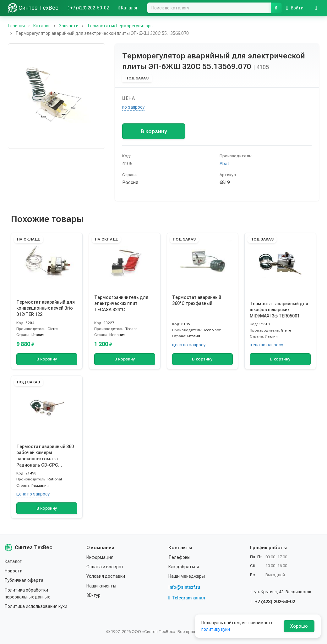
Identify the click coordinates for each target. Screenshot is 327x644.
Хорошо (299, 626)
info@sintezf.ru (184, 587)
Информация (100, 557)
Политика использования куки (36, 606)
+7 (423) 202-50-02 (272, 602)
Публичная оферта (24, 580)
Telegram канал (187, 598)
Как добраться (184, 567)
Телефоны (179, 557)
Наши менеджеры (187, 576)
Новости (14, 571)
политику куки (216, 629)
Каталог (13, 561)
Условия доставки (106, 576)
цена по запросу (189, 345)
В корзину (154, 131)
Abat (224, 164)
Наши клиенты (101, 586)
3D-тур (93, 595)
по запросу (133, 107)
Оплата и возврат (105, 567)
